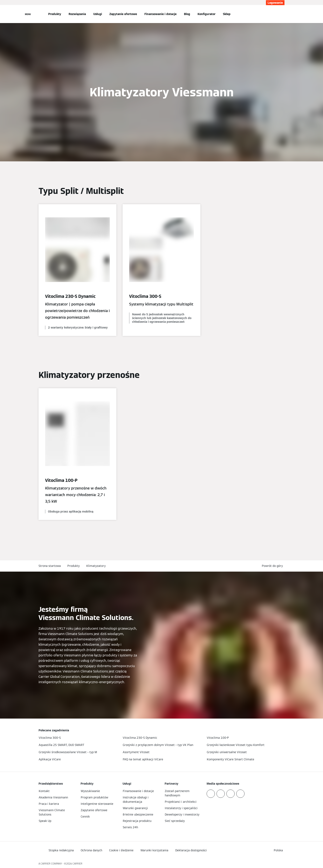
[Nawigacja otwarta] (28, 14)
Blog (187, 14)
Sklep (227, 14)
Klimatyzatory (96, 566)
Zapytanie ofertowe (123, 14)
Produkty (55, 14)
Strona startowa (50, 566)
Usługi (98, 14)
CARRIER (77, 864)
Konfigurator (207, 14)
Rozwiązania (77, 14)
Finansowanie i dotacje (160, 14)
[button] (273, 566)
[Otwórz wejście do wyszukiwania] (282, 14)
